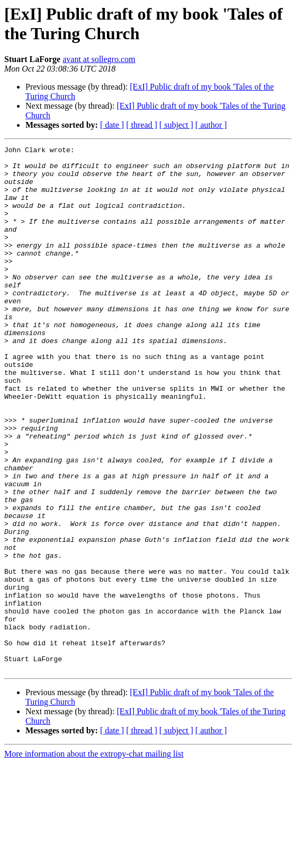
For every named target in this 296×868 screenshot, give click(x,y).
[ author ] (211, 125)
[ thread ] (142, 125)
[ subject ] (176, 125)
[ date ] (112, 125)
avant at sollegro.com (99, 59)
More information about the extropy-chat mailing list (94, 859)
